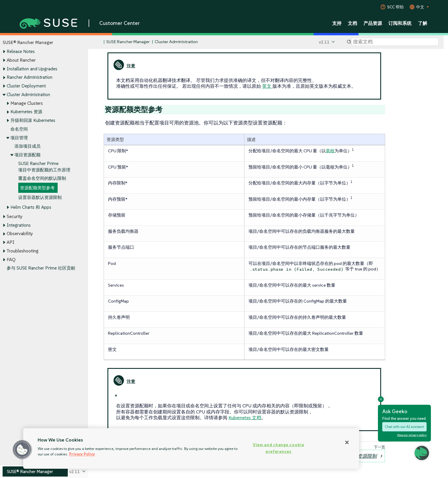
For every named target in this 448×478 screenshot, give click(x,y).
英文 (267, 86)
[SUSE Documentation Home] (99, 42)
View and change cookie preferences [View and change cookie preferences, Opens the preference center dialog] (279, 448)
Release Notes (21, 52)
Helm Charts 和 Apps (31, 207)
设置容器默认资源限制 (40, 197)
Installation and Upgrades (32, 69)
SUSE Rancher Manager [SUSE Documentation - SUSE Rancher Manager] (128, 42)
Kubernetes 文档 (245, 417)
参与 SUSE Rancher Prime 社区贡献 (41, 268)
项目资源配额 (28, 155)
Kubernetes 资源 (26, 112)
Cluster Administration (28, 95)
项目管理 (19, 138)
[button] (22, 450)
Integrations (19, 225)
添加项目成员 (28, 146)
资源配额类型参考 (37, 188)
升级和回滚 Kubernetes (33, 120)
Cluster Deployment (26, 86)
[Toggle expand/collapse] (4, 52)
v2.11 (324, 42)
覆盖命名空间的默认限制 (42, 178)
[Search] (395, 42)
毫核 (330, 151)
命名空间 (19, 129)
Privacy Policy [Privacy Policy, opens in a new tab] (82, 454)
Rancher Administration (30, 77)
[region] (191, 448)
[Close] (347, 442)
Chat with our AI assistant (404, 427)
